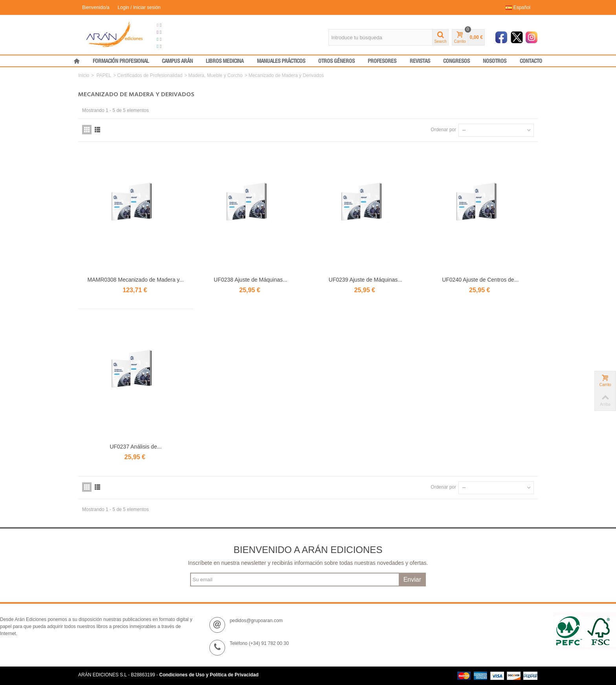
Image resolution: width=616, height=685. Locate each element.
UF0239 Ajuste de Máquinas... (366, 280)
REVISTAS (420, 61)
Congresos (171, 32)
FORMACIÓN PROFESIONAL (121, 61)
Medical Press (175, 46)
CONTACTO (531, 61)
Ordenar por (443, 130)
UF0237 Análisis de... (136, 447)
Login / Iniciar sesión (139, 7)
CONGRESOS (456, 61)
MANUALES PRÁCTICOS (281, 61)
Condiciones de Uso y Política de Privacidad (209, 675)
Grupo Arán (172, 25)
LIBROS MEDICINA (225, 61)
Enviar (412, 580)
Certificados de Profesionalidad (150, 75)
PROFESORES (382, 61)
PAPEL (104, 75)
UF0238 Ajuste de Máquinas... (250, 280)
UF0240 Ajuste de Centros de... (480, 280)
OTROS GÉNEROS (336, 61)
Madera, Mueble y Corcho (215, 75)
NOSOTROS (495, 61)
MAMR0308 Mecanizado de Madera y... (136, 280)
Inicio (84, 75)
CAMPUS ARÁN (177, 61)
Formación (171, 39)
